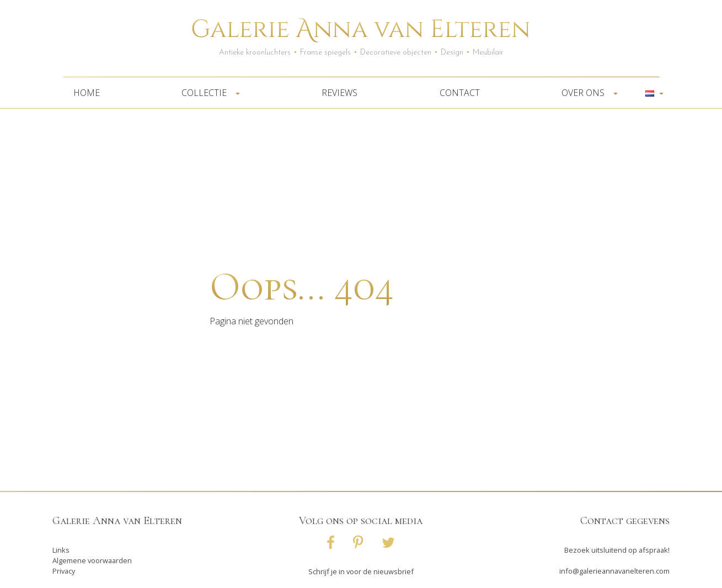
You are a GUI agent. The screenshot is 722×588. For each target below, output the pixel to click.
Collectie (207, 93)
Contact (460, 93)
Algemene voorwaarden (92, 560)
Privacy (64, 571)
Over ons (586, 93)
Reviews (339, 93)
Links (61, 550)
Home (87, 93)
